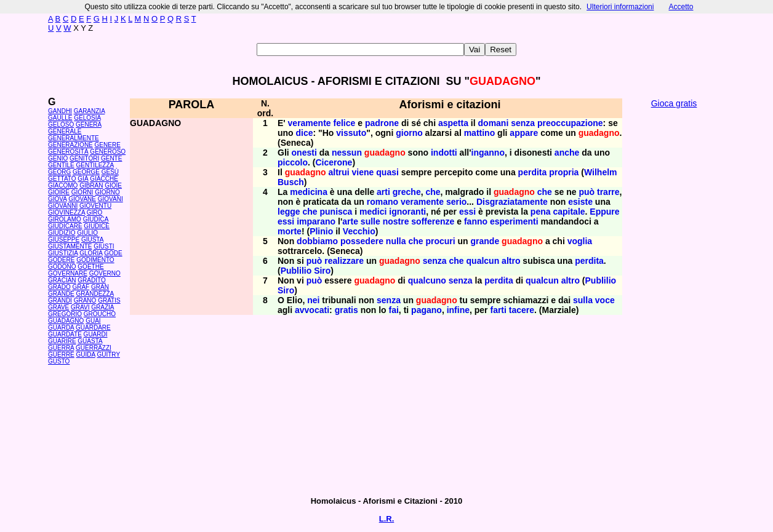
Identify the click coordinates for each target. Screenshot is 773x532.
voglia (580, 241)
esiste (580, 202)
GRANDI (60, 300)
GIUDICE (97, 226)
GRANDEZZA (95, 294)
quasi (387, 172)
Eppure (604, 212)
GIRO (95, 212)
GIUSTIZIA (63, 253)
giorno (409, 133)
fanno (476, 221)
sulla (583, 300)
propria (564, 172)
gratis (346, 310)
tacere (522, 310)
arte (350, 221)
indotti (444, 153)
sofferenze (433, 221)
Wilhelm (601, 172)
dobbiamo (317, 241)
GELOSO (61, 125)
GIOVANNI (63, 206)
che (433, 192)
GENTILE (61, 165)
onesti (304, 153)
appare (524, 133)
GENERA (89, 125)
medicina (309, 192)
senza (523, 123)
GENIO (58, 158)
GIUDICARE (65, 226)
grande (485, 241)
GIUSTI (104, 246)
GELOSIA (87, 118)
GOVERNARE (68, 273)
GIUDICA (96, 219)
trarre (608, 192)
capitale (569, 212)
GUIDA (86, 355)
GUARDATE (65, 334)
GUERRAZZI (94, 348)
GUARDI (96, 334)
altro (511, 261)
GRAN (100, 287)
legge (289, 212)
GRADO (59, 287)
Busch (291, 182)
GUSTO (59, 361)
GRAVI (80, 307)
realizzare (344, 261)
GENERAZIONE (70, 145)
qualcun (483, 261)
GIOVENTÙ (95, 206)
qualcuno (427, 280)
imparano (316, 221)
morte (290, 231)
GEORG (59, 172)
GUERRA (61, 348)
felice (345, 123)
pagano (427, 310)
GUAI (93, 321)
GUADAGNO (66, 321)
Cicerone (334, 162)
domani (494, 123)
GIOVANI (110, 199)
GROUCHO (100, 314)
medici (373, 212)
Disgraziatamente (512, 202)
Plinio (321, 231)
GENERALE (65, 131)
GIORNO (107, 192)
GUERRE (61, 355)
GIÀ (83, 179)
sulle (370, 221)
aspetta (453, 123)
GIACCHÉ (104, 179)
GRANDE (61, 294)
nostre (396, 221)
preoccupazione (570, 123)
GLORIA (91, 253)
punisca (336, 212)
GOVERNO (105, 273)
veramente (310, 123)
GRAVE (58, 307)
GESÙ (110, 172)
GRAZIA (102, 307)
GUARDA (61, 328)
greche (407, 192)
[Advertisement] (674, 301)
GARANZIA (90, 111)
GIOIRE (59, 192)
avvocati (312, 310)
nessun (347, 153)
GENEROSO (108, 152)
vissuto (351, 133)
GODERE (61, 260)
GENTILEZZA (95, 165)
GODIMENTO (95, 260)
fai (394, 310)
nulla (396, 241)
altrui (338, 172)
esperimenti (514, 221)
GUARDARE (93, 328)
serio (456, 202)
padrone (382, 123)
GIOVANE (82, 199)
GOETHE (90, 267)
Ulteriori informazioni (620, 7)
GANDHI (60, 111)
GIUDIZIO (62, 233)
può (587, 192)
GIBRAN (91, 185)
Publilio (296, 271)
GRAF (81, 287)
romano (382, 202)
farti (498, 310)
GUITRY (108, 355)
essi (467, 212)
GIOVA (57, 199)
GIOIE (113, 185)
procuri (440, 241)
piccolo (293, 162)
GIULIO (87, 233)
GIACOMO (63, 185)
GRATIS (109, 300)
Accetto (681, 7)
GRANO (85, 300)
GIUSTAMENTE (70, 246)
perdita (533, 172)
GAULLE (60, 118)
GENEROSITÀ (68, 152)
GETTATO (62, 179)
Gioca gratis (674, 103)
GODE (113, 253)
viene (363, 172)
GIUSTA (92, 240)
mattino (480, 133)
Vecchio (359, 231)
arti (383, 192)
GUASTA (90, 341)
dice (305, 133)
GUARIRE (62, 341)
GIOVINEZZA (66, 212)
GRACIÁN (62, 280)
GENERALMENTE (74, 138)
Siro (322, 271)
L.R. (387, 519)
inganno (488, 153)
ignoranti (407, 212)
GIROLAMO (65, 219)
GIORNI (82, 192)
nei (313, 300)
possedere (362, 241)
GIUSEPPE (64, 240)
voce (605, 300)
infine (458, 310)
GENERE (108, 145)
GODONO (62, 267)
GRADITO (91, 280)
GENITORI (84, 158)
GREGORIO (65, 314)
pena (541, 212)
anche (567, 153)
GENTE (111, 158)
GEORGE (86, 172)
